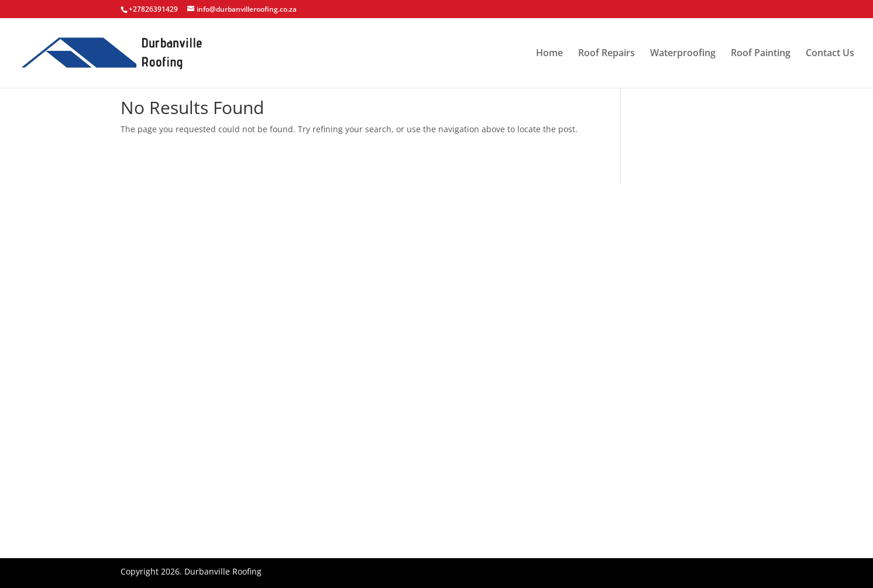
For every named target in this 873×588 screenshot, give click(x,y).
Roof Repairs (606, 54)
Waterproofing (683, 54)
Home (549, 54)
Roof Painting (761, 54)
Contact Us (830, 54)
